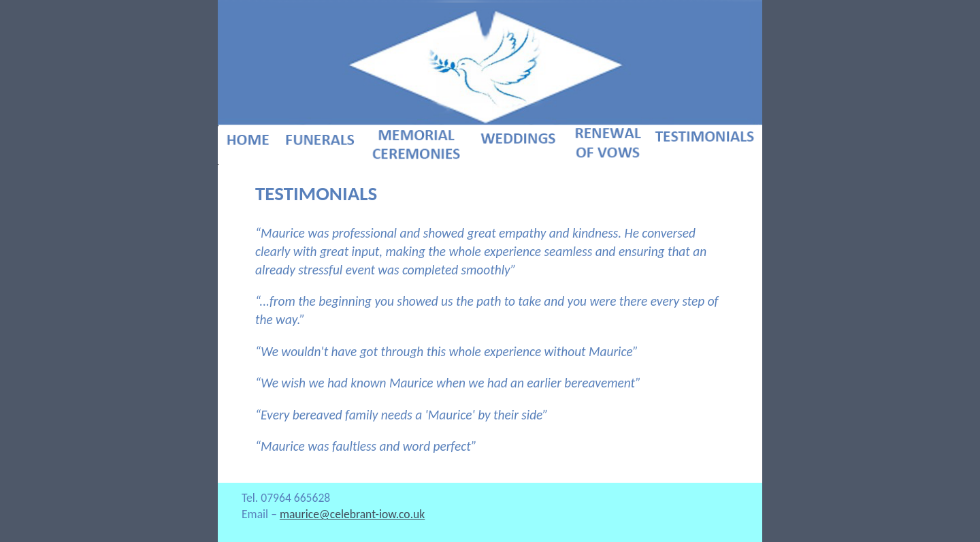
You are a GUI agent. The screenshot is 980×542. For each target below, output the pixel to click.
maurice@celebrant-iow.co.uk (352, 514)
